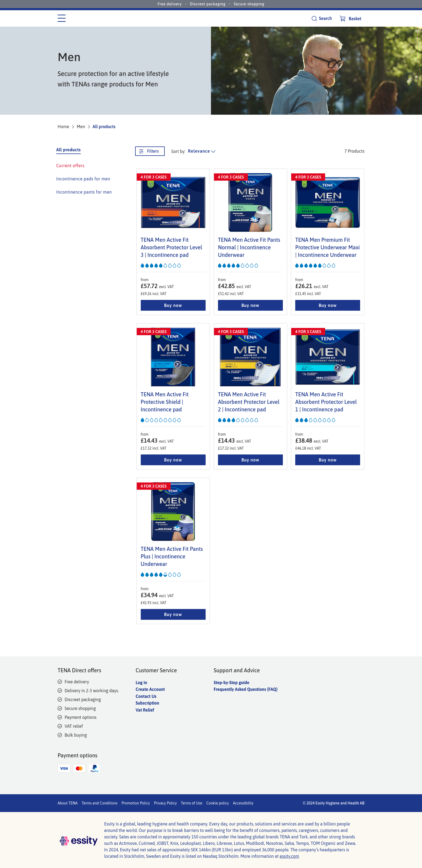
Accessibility (243, 803)
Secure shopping (249, 4)
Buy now (173, 305)
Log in (141, 682)
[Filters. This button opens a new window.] (150, 151)
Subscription (147, 703)
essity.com (289, 856)
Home (63, 127)
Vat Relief (145, 710)
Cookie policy (218, 803)
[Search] (321, 18)
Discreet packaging (208, 4)
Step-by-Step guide (231, 682)
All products (104, 127)
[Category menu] (62, 19)
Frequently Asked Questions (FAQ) (246, 689)
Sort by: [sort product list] (178, 151)
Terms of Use (192, 803)
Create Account (150, 689)
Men (81, 127)
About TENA (68, 803)
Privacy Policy (165, 803)
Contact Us (146, 696)
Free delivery (170, 4)
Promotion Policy (136, 803)
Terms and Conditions (99, 803)
